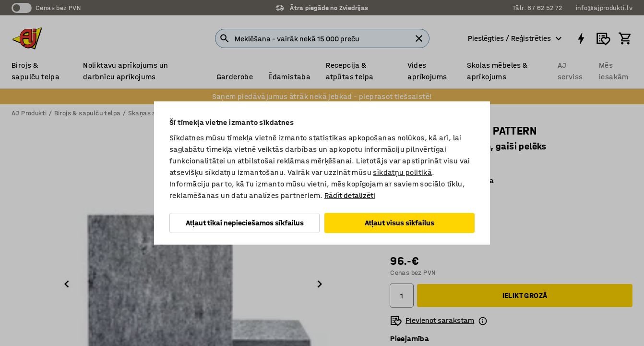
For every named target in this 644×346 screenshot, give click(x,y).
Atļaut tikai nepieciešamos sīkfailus (245, 223)
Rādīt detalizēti (350, 195)
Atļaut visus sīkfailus (400, 223)
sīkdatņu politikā (402, 172)
